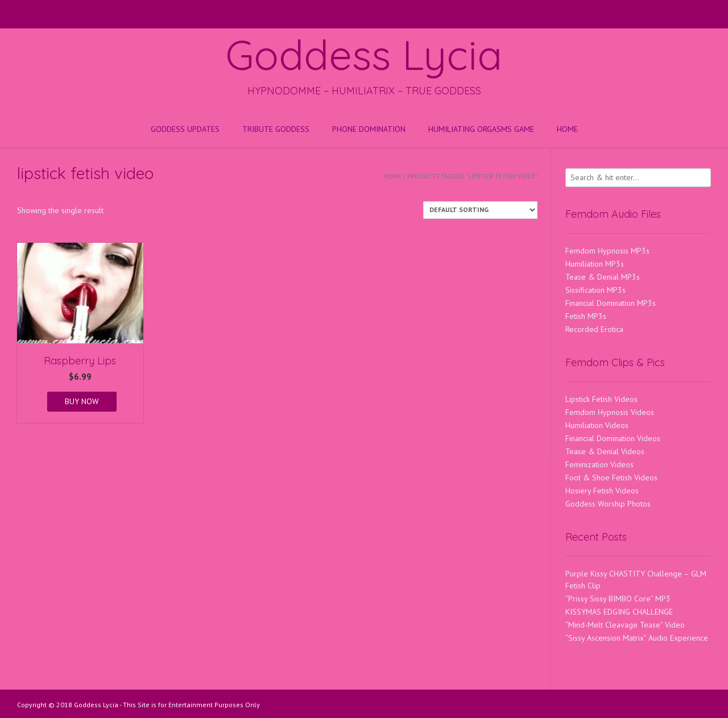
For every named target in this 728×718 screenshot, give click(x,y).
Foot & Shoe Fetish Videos (611, 478)
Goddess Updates (185, 129)
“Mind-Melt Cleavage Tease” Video (625, 625)
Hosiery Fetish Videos (602, 491)
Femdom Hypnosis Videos (610, 412)
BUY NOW (82, 401)
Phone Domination (369, 129)
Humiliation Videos (597, 425)
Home (567, 129)
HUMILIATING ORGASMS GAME (481, 129)
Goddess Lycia (364, 55)
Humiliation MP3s (595, 264)
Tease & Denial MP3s (603, 277)
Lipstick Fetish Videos (601, 399)
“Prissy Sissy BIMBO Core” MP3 (618, 599)
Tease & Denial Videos (605, 451)
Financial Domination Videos (613, 438)
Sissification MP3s (595, 290)
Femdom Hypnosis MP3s (607, 251)
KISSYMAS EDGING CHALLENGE (619, 612)
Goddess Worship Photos (608, 504)
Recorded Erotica (594, 329)
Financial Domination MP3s (611, 303)
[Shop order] (480, 210)
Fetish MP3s (586, 316)
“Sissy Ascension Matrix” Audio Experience (637, 638)
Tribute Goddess (276, 129)
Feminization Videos (599, 464)
